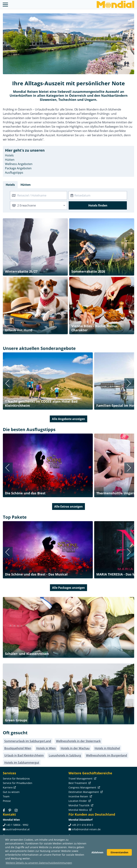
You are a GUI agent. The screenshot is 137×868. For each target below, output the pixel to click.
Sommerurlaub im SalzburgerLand (28, 741)
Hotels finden (98, 205)
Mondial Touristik (81, 805)
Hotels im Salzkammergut (22, 763)
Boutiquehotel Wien (18, 748)
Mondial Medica (80, 810)
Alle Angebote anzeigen (68, 419)
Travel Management (82, 779)
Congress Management (84, 787)
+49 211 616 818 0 (82, 825)
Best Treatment (79, 783)
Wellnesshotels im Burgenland (106, 755)
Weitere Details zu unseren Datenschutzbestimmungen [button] (39, 863)
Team (6, 796)
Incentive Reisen (80, 796)
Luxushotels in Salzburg (65, 755)
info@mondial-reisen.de (86, 829)
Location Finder (79, 801)
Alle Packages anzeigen (68, 588)
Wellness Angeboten (19, 164)
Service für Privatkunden (18, 783)
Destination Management (85, 792)
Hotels (9, 155)
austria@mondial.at (18, 829)
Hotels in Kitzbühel (107, 748)
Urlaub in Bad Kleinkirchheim (24, 755)
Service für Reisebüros (16, 779)
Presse (7, 801)
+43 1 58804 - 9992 (17, 825)
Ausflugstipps (14, 173)
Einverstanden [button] (119, 852)
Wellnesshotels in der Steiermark (78, 741)
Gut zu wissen (11, 792)
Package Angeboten (18, 168)
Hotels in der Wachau (75, 748)
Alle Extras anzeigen (68, 506)
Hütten (10, 160)
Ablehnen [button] (97, 852)
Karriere (9, 787)
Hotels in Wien (46, 748)
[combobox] (39, 195)
